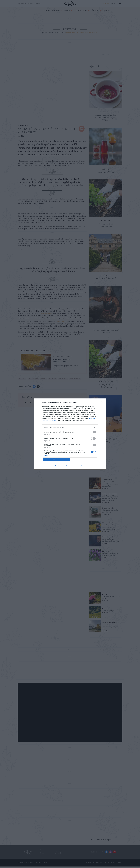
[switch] (93, 432)
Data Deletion (59, 466)
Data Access (70, 466)
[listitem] (70, 428)
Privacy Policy (81, 466)
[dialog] (70, 434)
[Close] (103, 402)
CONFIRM (56, 459)
